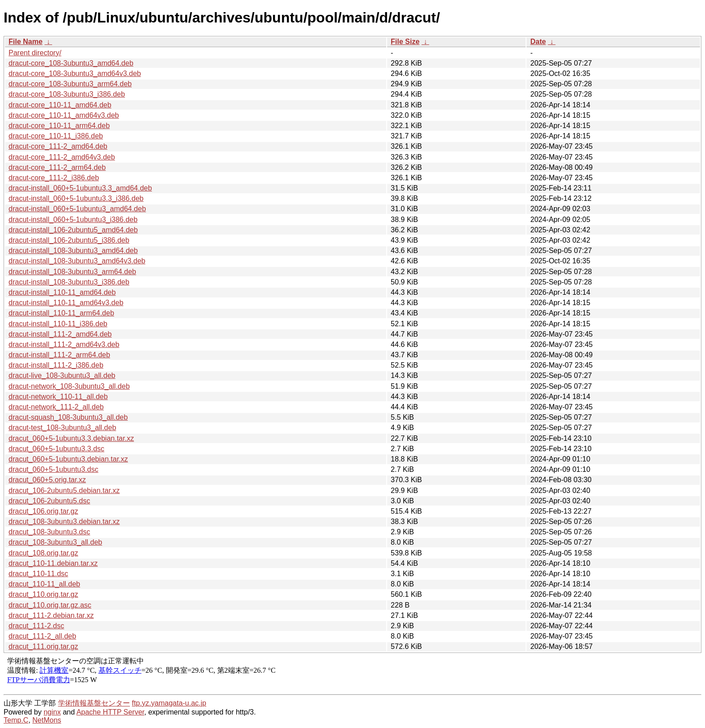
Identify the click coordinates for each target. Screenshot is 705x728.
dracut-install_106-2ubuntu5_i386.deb (69, 240)
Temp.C (16, 720)
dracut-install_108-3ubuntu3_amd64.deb (73, 251)
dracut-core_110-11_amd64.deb (60, 105)
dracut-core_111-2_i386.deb (54, 178)
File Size (405, 42)
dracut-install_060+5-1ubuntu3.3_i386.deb (76, 198)
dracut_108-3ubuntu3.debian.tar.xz (64, 522)
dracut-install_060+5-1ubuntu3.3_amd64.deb (80, 188)
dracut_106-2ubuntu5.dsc (49, 501)
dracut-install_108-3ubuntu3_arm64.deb (72, 272)
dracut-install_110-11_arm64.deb (61, 313)
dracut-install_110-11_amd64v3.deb (66, 303)
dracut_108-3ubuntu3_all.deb (55, 542)
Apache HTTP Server (110, 712)
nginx (52, 712)
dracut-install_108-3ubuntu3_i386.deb (69, 282)
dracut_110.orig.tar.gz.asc (50, 605)
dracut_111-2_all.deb (42, 636)
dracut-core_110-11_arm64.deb (59, 126)
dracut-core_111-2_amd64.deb (58, 146)
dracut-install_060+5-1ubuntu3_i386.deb (73, 220)
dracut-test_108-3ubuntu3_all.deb (62, 428)
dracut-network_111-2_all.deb (56, 407)
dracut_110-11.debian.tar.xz (53, 563)
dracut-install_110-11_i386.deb (58, 324)
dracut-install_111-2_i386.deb (56, 365)
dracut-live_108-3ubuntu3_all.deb (62, 375)
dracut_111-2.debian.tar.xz (51, 615)
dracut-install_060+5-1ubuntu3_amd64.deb (77, 209)
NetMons (47, 720)
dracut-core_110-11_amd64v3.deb (64, 115)
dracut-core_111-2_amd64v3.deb (62, 157)
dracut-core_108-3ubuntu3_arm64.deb (70, 84)
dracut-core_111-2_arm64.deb (57, 167)
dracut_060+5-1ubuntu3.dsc (54, 469)
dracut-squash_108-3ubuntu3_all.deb (68, 417)
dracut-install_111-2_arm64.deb (59, 355)
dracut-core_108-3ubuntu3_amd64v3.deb (75, 73)
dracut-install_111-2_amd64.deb (60, 334)
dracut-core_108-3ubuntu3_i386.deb (67, 94)
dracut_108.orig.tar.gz (43, 553)
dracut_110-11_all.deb (44, 584)
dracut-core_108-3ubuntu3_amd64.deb (71, 63)
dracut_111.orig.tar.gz (43, 646)
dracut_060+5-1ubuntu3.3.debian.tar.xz (71, 438)
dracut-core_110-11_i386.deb (56, 136)
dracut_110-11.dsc (38, 574)
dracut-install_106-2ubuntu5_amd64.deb (73, 230)
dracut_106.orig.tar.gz (43, 511)
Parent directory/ (35, 53)
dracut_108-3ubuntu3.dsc (49, 532)
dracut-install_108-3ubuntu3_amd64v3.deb (77, 261)
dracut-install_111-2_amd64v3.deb (64, 344)
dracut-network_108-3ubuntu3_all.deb (69, 386)
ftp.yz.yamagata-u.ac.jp (169, 703)
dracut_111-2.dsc (36, 626)
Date (538, 42)
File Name (26, 42)
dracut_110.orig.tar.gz (43, 594)
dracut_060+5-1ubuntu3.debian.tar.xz (68, 459)
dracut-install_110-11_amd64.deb (62, 292)
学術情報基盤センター (94, 703)
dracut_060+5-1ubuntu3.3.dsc (56, 449)
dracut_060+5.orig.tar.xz (47, 480)
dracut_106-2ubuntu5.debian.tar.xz (64, 491)
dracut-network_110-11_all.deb (58, 397)
